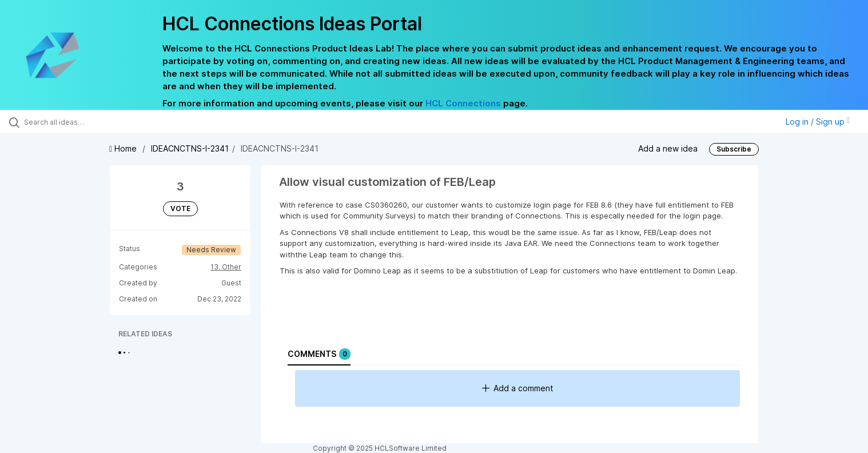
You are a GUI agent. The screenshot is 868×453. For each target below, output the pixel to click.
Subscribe (734, 149)
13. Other (226, 267)
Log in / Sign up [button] (818, 122)
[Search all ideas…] (101, 122)
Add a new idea (668, 148)
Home (124, 148)
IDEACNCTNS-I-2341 (190, 148)
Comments (319, 354)
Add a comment (518, 388)
